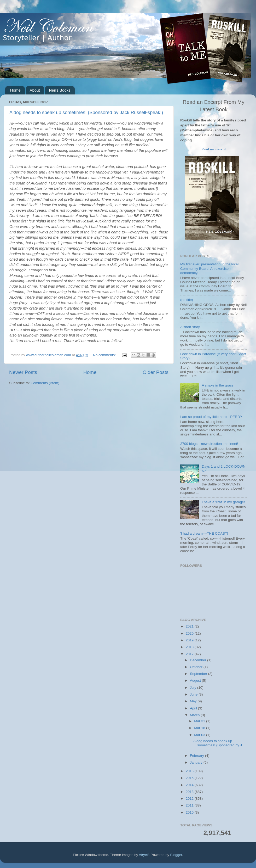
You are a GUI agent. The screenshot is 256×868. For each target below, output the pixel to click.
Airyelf (144, 855)
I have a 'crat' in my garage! (223, 502)
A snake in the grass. (218, 385)
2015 (190, 778)
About (35, 90)
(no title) (187, 300)
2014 (190, 785)
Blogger (176, 855)
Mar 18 (200, 728)
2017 (190, 654)
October (197, 667)
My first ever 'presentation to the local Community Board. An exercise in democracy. (209, 268)
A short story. (190, 327)
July (194, 688)
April (194, 708)
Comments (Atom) (45, 383)
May (194, 701)
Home (15, 90)
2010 (190, 812)
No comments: (105, 355)
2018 (190, 647)
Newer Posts (23, 372)
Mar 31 (200, 721)
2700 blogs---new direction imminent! (209, 444)
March (195, 715)
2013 (190, 792)
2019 (190, 640)
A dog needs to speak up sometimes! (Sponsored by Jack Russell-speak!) (86, 113)
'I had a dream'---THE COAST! (204, 533)
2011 (190, 805)
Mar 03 (200, 735)
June (194, 694)
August (196, 681)
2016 (190, 771)
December (199, 660)
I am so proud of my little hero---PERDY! (212, 417)
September (199, 674)
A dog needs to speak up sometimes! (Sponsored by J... (219, 743)
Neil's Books (60, 90)
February (197, 756)
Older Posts (156, 372)
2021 (190, 626)
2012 (190, 799)
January (197, 762)
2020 (190, 633)
